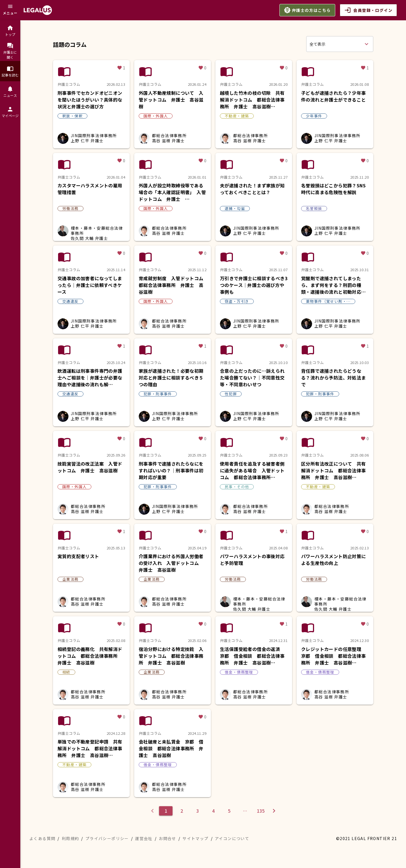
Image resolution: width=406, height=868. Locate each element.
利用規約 (70, 838)
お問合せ (167, 838)
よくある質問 (42, 838)
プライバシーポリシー (107, 838)
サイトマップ (195, 838)
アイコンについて (232, 838)
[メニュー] (10, 10)
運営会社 (144, 838)
